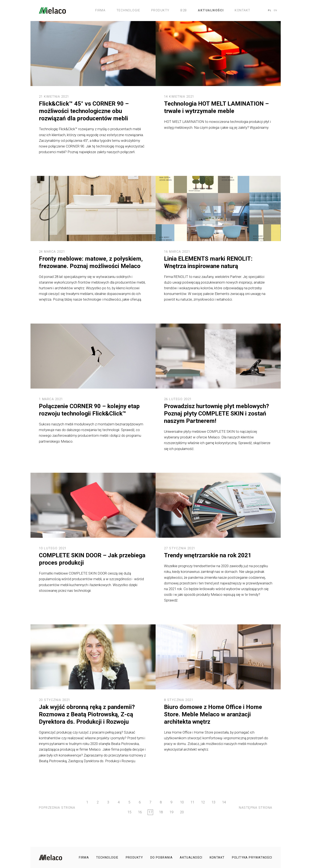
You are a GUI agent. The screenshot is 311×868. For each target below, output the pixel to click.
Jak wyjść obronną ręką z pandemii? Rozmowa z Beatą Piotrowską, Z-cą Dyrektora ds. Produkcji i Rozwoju (87, 714)
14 (224, 802)
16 (140, 812)
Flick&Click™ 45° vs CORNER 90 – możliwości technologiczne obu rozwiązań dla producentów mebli (84, 111)
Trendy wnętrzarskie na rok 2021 (208, 555)
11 (192, 802)
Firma (100, 10)
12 (203, 802)
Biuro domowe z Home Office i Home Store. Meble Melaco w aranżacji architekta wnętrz (213, 714)
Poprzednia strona (57, 808)
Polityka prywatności (252, 857)
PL (270, 10)
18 (161, 812)
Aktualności (211, 10)
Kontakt (243, 10)
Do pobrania (161, 857)
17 (150, 812)
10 (182, 802)
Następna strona (256, 808)
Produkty (160, 10)
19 (171, 812)
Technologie (128, 10)
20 (182, 812)
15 (129, 812)
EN (275, 10)
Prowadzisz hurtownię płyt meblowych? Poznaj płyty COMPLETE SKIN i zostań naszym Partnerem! (216, 413)
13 (213, 802)
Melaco (52, 11)
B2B (184, 10)
